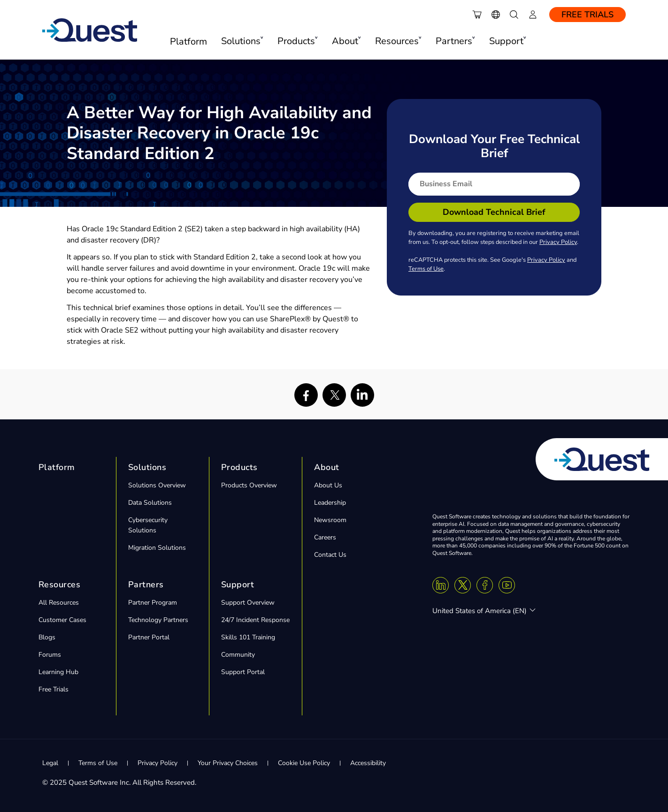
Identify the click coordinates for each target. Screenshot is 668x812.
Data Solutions (150, 503)
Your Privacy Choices (228, 763)
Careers (325, 537)
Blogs (47, 637)
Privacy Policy (558, 242)
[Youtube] (507, 585)
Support (238, 584)
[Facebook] (485, 585)
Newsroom (330, 520)
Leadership (330, 503)
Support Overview (248, 603)
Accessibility (368, 763)
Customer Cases (62, 620)
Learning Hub (58, 672)
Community (238, 655)
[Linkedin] (441, 585)
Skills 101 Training (248, 637)
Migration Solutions (157, 548)
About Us (328, 485)
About (327, 467)
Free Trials (587, 15)
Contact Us (330, 555)
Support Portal (243, 672)
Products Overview (249, 485)
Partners (146, 584)
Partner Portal (149, 637)
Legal (50, 763)
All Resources (59, 603)
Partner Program (153, 603)
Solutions (147, 467)
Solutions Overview (157, 485)
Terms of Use (426, 269)
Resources (60, 584)
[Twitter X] (463, 585)
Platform (188, 42)
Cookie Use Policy (304, 763)
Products (239, 467)
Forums (50, 655)
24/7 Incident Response (255, 620)
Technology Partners (158, 620)
